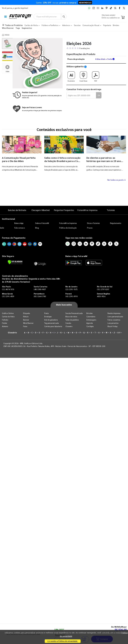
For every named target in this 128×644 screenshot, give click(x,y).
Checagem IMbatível (41, 210)
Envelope (48, 316)
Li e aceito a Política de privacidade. (63, 641)
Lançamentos (113, 323)
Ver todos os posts (117, 180)
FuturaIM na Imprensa (87, 210)
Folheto (5, 319)
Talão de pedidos (72, 319)
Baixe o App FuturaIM (76, 256)
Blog (37, 228)
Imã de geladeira (51, 319)
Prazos (90, 228)
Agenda (90, 323)
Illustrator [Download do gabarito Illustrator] (71, 76)
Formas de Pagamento (14, 238)
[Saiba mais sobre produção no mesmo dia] (38, 95)
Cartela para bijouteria (53, 326)
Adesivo (5, 326)
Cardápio (90, 326)
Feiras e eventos (114, 319)
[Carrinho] (123, 18)
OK (99, 95)
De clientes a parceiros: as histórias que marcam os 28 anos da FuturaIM (105, 161)
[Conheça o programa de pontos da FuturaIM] (38, 109)
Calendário (91, 316)
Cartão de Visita (8, 316)
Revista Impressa (114, 313)
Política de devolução (68, 228)
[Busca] (69, 17)
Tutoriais (111, 210)
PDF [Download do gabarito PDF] (96, 76)
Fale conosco (20, 228)
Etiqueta (27, 313)
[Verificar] (15, 262)
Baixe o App (19, 223)
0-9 (119, 332)
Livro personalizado (115, 316)
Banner (26, 319)
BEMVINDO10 (85, 3)
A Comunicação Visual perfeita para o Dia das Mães (19, 159)
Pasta (46, 313)
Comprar (102, 201)
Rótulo (26, 316)
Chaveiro (69, 326)
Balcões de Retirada (17, 210)
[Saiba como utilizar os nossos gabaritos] (85, 66)
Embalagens (91, 319)
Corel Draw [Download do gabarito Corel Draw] (83, 76)
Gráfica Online (8, 313)
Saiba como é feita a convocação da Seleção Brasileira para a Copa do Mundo (62, 161)
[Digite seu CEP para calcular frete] (81, 95)
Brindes (89, 313)
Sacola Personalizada (74, 313)
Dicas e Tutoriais (93, 223)
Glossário (12, 332)
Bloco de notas (71, 316)
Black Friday (112, 326)
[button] (96, 48)
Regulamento (116, 223)
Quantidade (60, 196)
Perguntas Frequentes (64, 210)
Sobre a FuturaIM (42, 223)
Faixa (25, 326)
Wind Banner (28, 323)
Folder (5, 323)
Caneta (68, 323)
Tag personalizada (52, 323)
